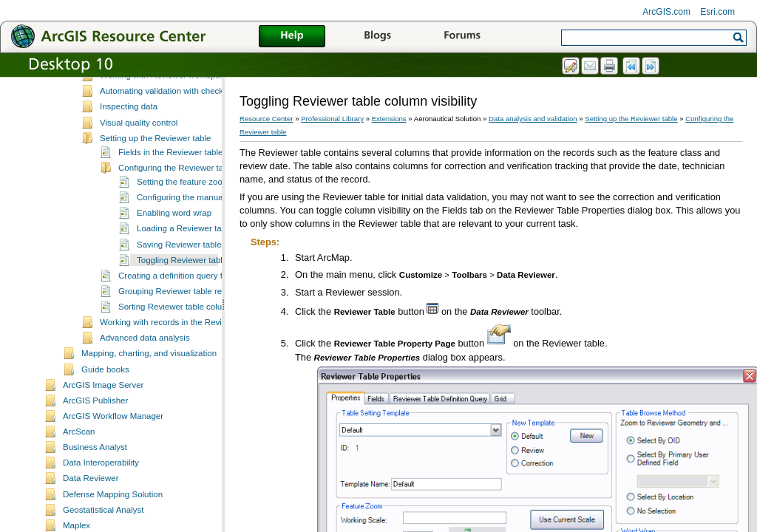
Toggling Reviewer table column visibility (213, 293)
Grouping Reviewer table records (180, 324)
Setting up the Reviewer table (155, 171)
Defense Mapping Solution (113, 528)
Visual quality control (139, 156)
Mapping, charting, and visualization (149, 386)
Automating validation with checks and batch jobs (193, 124)
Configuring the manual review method (210, 231)
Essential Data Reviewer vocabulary (168, 93)
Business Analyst (95, 480)
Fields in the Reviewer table (170, 185)
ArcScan (79, 465)
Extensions (389, 119)
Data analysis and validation (533, 119)
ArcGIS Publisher (95, 434)
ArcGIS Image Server (103, 418)
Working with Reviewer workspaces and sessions (193, 109)
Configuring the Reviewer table (176, 201)
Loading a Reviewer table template (202, 262)
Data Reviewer (91, 511)
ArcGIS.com (666, 12)
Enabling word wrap (174, 246)
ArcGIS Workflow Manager (113, 449)
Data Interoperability (101, 496)
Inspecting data (129, 140)
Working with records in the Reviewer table (180, 355)
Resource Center (267, 119)
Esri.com (717, 12)
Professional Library (332, 119)
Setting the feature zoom (183, 215)
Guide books (105, 403)
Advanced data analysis (145, 371)
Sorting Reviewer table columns (178, 340)
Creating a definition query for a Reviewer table (207, 309)
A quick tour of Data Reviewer (156, 78)
